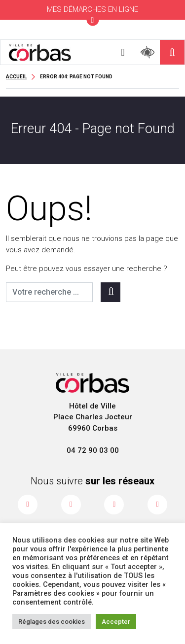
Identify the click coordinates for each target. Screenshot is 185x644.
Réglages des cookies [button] (52, 622)
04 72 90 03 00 (93, 450)
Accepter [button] (116, 622)
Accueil (16, 77)
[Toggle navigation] (123, 52)
